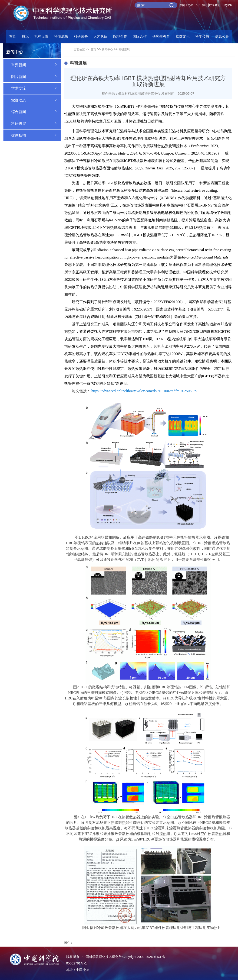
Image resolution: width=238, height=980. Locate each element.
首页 (13, 36)
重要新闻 (36, 65)
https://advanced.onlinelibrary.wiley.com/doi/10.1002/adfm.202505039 (144, 391)
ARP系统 (201, 5)
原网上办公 (186, 5)
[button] (81, 38)
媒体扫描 (36, 135)
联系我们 (215, 5)
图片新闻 (36, 76)
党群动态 (36, 100)
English (227, 5)
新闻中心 (107, 49)
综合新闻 (36, 111)
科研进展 (36, 123)
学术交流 (36, 88)
